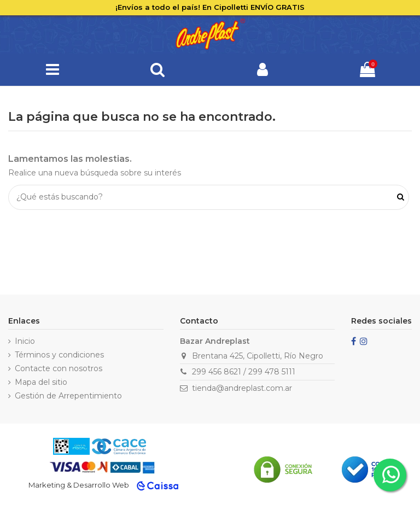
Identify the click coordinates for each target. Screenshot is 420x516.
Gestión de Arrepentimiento (68, 396)
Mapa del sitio (41, 382)
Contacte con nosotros (59, 368)
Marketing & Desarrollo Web (79, 485)
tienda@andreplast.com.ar (242, 388)
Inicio (25, 341)
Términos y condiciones (59, 355)
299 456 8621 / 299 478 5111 (244, 372)
